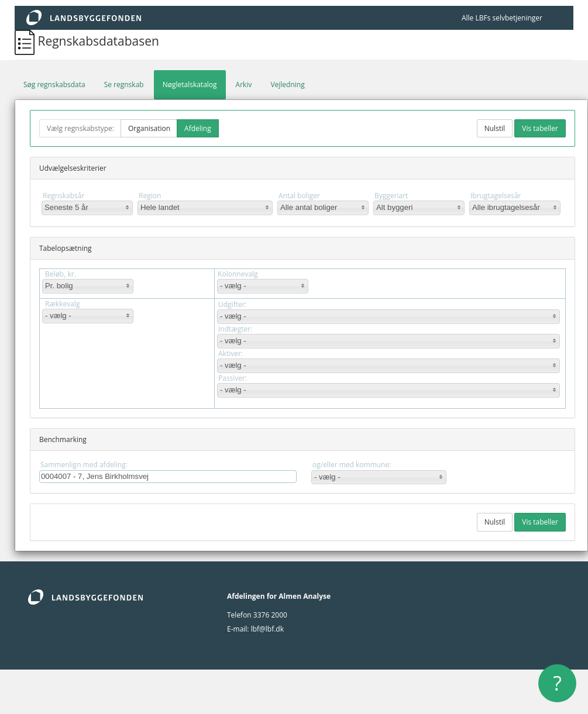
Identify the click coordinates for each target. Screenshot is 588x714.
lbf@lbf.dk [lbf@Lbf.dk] (267, 629)
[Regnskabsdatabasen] (26, 41)
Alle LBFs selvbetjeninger (502, 18)
